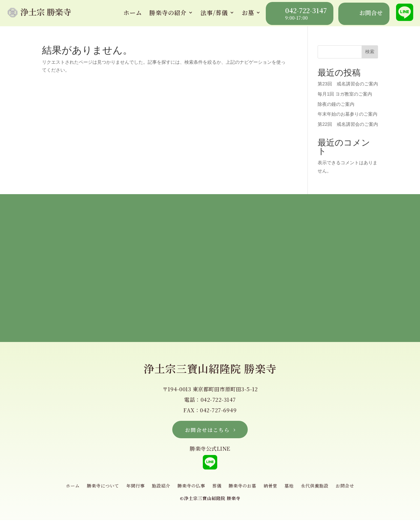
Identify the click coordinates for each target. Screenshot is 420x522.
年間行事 (132, 488)
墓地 (293, 488)
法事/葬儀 (214, 12)
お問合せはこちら (207, 430)
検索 (370, 52)
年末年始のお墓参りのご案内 (347, 114)
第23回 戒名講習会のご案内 (348, 84)
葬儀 (218, 488)
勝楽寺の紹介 (168, 12)
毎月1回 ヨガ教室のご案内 (345, 94)
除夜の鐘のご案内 (336, 104)
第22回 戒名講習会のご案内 (348, 124)
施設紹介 (159, 488)
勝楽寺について (98, 488)
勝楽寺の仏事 (191, 488)
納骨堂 (274, 488)
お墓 (248, 12)
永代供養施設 (320, 488)
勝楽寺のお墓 (244, 488)
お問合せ (352, 488)
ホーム (133, 12)
